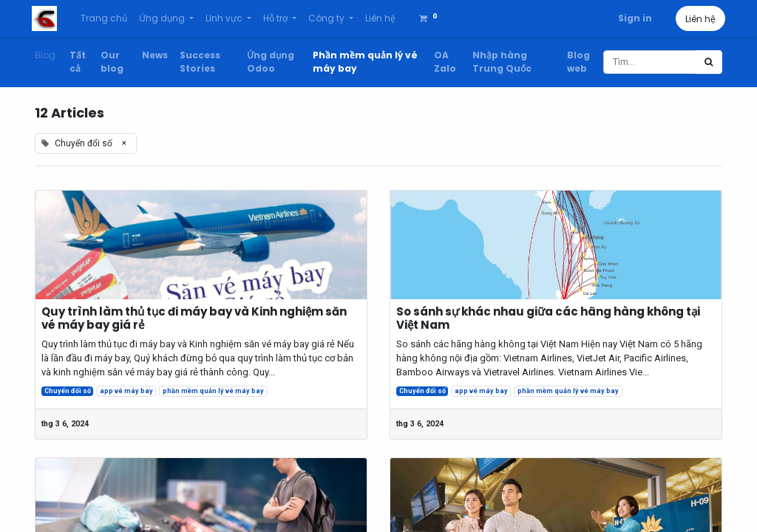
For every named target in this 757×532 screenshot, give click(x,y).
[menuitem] (107, 18)
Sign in (632, 18)
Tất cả (78, 62)
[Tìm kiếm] (709, 62)
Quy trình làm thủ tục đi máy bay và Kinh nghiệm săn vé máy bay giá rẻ (194, 318)
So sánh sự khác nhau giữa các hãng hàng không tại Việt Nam (548, 318)
